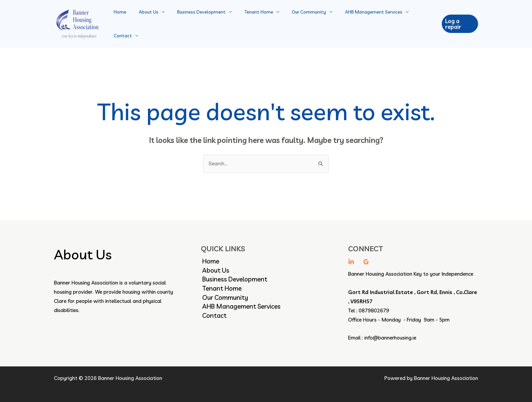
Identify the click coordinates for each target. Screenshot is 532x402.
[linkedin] (351, 257)
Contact (413, 21)
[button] (459, 21)
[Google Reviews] (366, 257)
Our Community (299, 21)
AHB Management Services (360, 21)
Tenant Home (252, 21)
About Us (149, 21)
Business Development (198, 21)
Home (124, 21)
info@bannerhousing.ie (391, 333)
